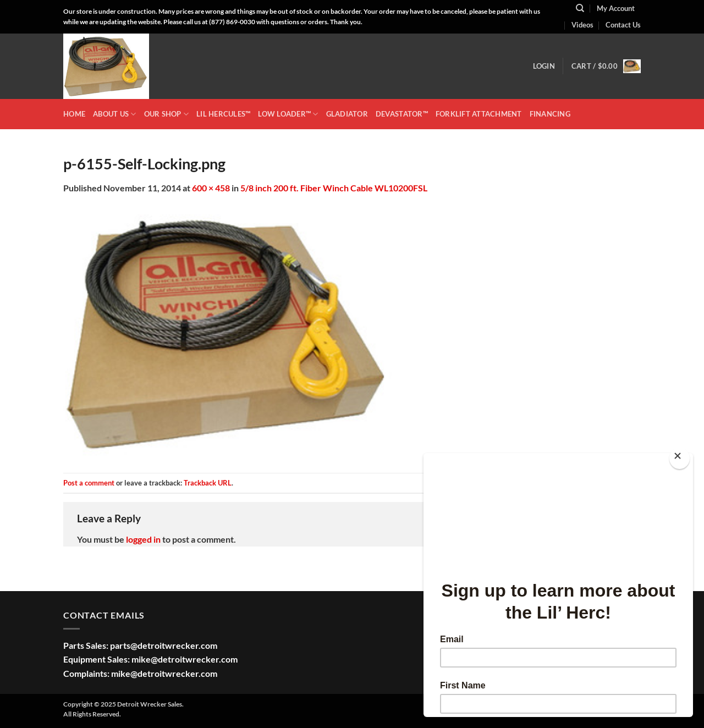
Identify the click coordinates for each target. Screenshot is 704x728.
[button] (544, 66)
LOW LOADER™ (288, 114)
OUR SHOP (167, 114)
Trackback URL (208, 483)
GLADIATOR (347, 114)
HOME (74, 114)
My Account (616, 8)
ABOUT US (115, 114)
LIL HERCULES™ (223, 114)
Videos (582, 25)
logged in (143, 539)
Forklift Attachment (479, 114)
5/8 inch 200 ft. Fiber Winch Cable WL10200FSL (334, 188)
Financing (550, 114)
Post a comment (89, 483)
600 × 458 (211, 188)
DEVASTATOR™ (402, 114)
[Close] (680, 458)
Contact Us (623, 25)
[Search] (580, 8)
